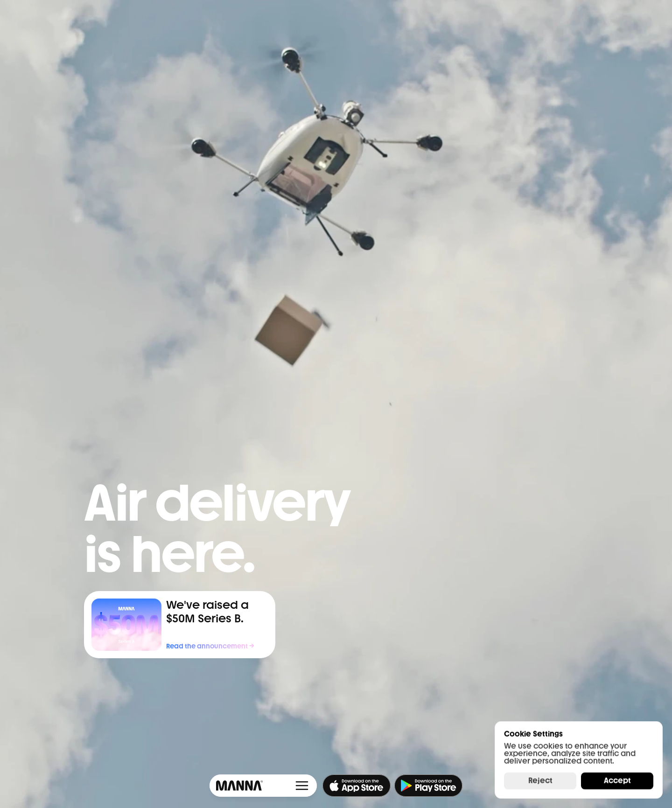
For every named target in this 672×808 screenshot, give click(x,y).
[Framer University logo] (238, 786)
